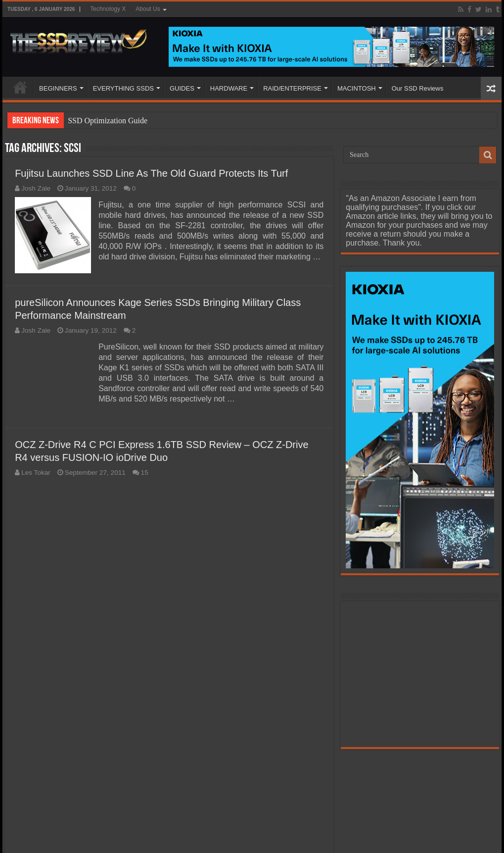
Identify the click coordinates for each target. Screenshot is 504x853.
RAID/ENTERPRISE (292, 88)
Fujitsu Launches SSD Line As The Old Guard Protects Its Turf (151, 173)
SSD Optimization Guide (108, 121)
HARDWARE (229, 88)
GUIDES (182, 88)
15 (145, 473)
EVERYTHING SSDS (123, 88)
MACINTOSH (357, 88)
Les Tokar (36, 473)
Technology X (108, 9)
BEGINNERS (58, 88)
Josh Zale (36, 188)
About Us (148, 9)
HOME (20, 87)
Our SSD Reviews (418, 88)
